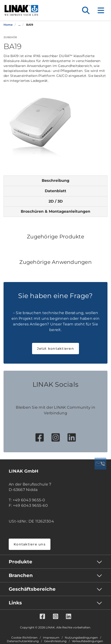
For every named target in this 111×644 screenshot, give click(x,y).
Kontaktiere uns (30, 544)
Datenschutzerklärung (23, 641)
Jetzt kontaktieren (55, 349)
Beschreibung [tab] (55, 181)
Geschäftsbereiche (32, 589)
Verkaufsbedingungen (87, 641)
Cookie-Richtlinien (24, 638)
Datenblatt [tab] (55, 191)
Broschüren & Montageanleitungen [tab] (55, 211)
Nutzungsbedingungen (81, 638)
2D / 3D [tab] (56, 201)
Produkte (21, 562)
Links (15, 603)
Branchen (21, 575)
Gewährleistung (55, 641)
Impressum (51, 638)
